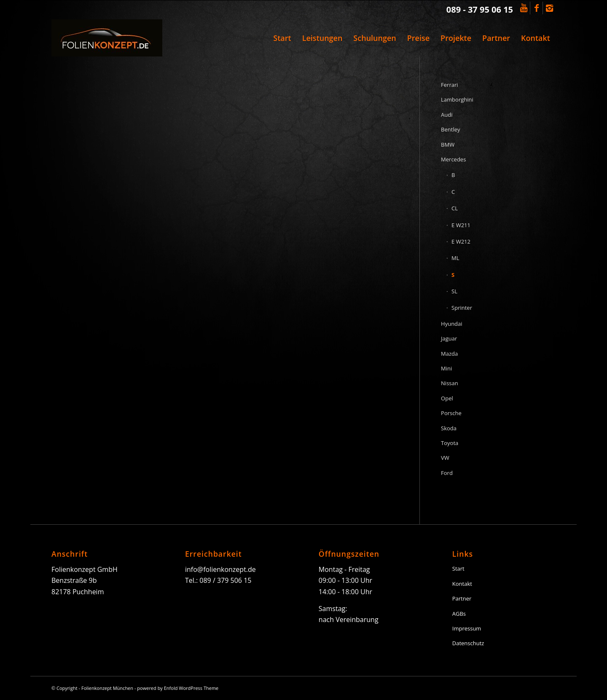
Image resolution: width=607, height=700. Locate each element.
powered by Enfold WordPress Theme (178, 688)
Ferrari (449, 85)
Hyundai (452, 324)
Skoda (449, 428)
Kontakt (462, 584)
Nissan (450, 383)
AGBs (459, 614)
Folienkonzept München (107, 688)
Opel (447, 398)
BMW (448, 145)
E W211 (461, 225)
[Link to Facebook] (536, 8)
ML (455, 258)
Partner (462, 598)
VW (445, 458)
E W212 (461, 241)
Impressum (467, 628)
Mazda (449, 354)
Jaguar (449, 338)
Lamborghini (457, 99)
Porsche (451, 413)
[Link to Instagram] (549, 8)
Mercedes (453, 159)
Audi (447, 115)
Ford (447, 473)
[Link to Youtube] (524, 8)
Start (458, 569)
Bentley (450, 129)
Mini (446, 368)
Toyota (450, 443)
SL (454, 291)
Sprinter (462, 308)
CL (455, 208)
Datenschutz (468, 643)
